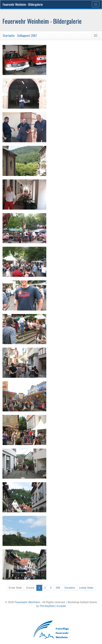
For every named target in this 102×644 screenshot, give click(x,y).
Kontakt (61, 606)
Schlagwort (24, 35)
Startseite (9, 35)
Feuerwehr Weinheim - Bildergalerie (23, 4)
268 (58, 588)
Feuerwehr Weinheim (27, 602)
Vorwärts (70, 588)
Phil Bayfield (47, 606)
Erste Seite (15, 588)
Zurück (30, 588)
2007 (34, 35)
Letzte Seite (86, 588)
